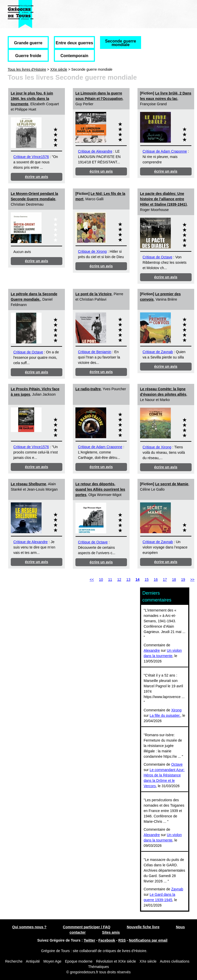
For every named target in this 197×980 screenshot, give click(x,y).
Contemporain (74, 56)
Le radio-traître (88, 389)
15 (147, 579)
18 (174, 579)
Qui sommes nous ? (29, 927)
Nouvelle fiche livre (143, 927)
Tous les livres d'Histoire (27, 69)
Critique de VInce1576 (31, 157)
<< (92, 579)
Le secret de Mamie (172, 484)
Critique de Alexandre (95, 151)
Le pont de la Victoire (93, 294)
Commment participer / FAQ (87, 927)
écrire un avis (36, 177)
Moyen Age (52, 961)
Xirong (176, 710)
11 (110, 579)
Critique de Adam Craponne (165, 151)
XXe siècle (59, 69)
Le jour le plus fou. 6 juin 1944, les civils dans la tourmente (32, 99)
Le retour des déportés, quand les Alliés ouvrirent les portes (100, 489)
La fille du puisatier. (165, 715)
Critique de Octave (157, 257)
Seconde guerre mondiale (121, 43)
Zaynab (177, 889)
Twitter (89, 940)
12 (119, 579)
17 (165, 579)
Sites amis (111, 932)
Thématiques (99, 967)
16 (156, 579)
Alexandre (152, 650)
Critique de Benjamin (95, 352)
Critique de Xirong (92, 251)
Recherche (14, 961)
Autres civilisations (175, 961)
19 (183, 579)
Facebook (107, 940)
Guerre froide (28, 56)
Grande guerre (28, 43)
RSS (122, 940)
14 (137, 579)
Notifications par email (148, 940)
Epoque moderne (79, 961)
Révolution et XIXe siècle (116, 961)
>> (192, 579)
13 (129, 579)
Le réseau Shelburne (28, 484)
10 (101, 579)
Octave (177, 764)
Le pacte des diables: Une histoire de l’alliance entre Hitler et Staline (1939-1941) (163, 199)
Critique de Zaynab (158, 352)
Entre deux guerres (74, 43)
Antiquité (33, 961)
